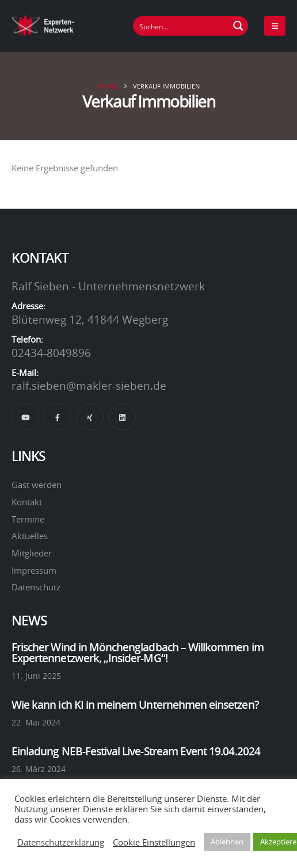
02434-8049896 (51, 353)
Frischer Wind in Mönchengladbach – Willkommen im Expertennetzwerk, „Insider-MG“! (138, 653)
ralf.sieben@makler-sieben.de (89, 386)
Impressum (34, 570)
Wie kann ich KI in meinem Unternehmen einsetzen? (135, 705)
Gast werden (37, 485)
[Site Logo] (43, 26)
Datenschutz (36, 587)
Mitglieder (32, 553)
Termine (28, 519)
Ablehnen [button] (227, 842)
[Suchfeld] (181, 26)
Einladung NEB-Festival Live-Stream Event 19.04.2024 (136, 751)
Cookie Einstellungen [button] (154, 842)
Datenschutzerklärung (61, 842)
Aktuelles (30, 536)
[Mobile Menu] (275, 26)
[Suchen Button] (238, 26)
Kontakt (27, 502)
